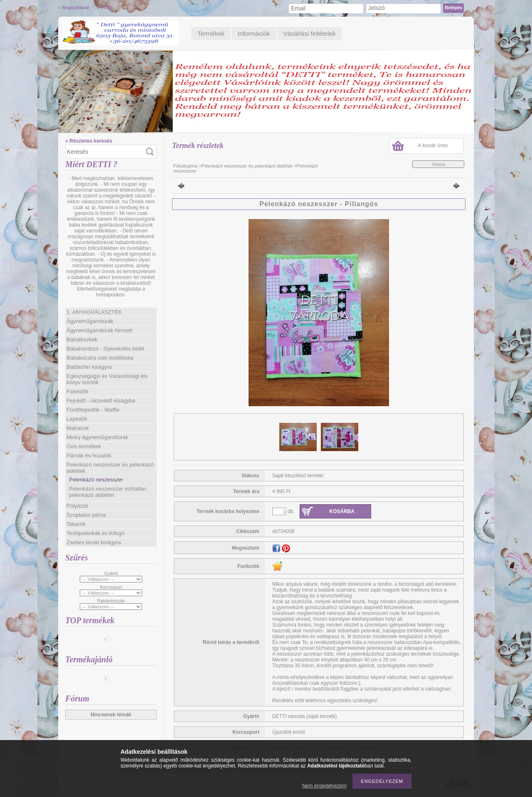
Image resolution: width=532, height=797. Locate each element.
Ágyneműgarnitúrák (90, 321)
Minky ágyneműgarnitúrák (97, 437)
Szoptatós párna (86, 515)
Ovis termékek (84, 446)
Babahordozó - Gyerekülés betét (105, 349)
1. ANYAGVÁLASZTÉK (94, 312)
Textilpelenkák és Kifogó (95, 533)
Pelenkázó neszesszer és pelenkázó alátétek (247, 166)
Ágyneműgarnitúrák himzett (99, 330)
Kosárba (342, 511)
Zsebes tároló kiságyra (94, 542)
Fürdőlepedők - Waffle (93, 410)
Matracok (78, 428)
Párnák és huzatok (89, 455)
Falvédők (78, 391)
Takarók (76, 524)
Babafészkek (82, 339)
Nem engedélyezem (324, 786)
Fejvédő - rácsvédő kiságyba (101, 401)
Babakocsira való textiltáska (100, 358)
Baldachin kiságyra (89, 367)
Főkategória (185, 166)
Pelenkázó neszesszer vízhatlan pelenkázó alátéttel (108, 492)
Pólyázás (78, 506)
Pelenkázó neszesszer (96, 480)
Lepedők (77, 419)
